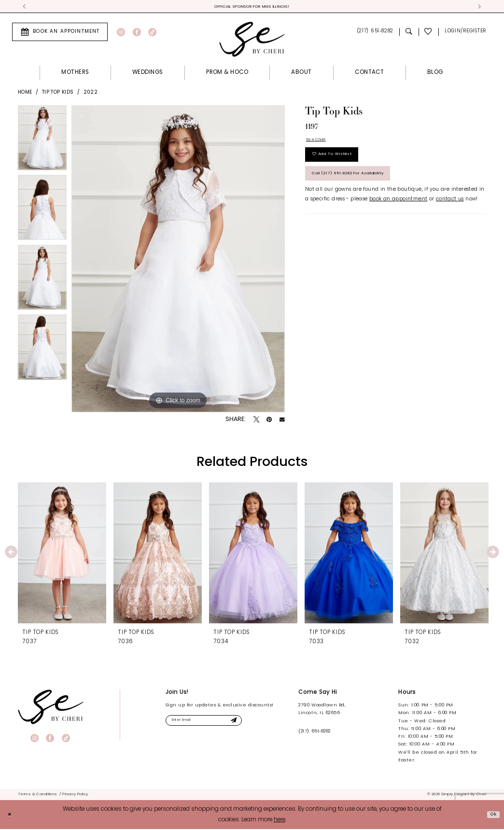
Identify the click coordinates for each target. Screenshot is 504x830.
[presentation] (62, 554)
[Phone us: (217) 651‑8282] (375, 34)
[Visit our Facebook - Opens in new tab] (137, 34)
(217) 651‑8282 (314, 733)
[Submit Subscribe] (254, 723)
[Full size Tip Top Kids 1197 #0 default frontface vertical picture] (178, 261)
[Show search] (409, 34)
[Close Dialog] (11, 815)
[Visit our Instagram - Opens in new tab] (121, 34)
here (280, 821)
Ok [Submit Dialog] (491, 815)
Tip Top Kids (58, 94)
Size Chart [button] (319, 142)
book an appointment (398, 214)
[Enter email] (215, 723)
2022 (91, 94)
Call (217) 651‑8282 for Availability (367, 186)
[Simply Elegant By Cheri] (252, 41)
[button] (465, 34)
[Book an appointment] (60, 33)
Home (25, 94)
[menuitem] (60, 33)
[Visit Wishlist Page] (429, 34)
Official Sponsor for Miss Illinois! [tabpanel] (252, 7)
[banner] (51, 708)
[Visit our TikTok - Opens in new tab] (152, 34)
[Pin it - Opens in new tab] (269, 422)
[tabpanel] (42, 142)
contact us (450, 214)
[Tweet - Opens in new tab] (256, 422)
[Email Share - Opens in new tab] (282, 422)
